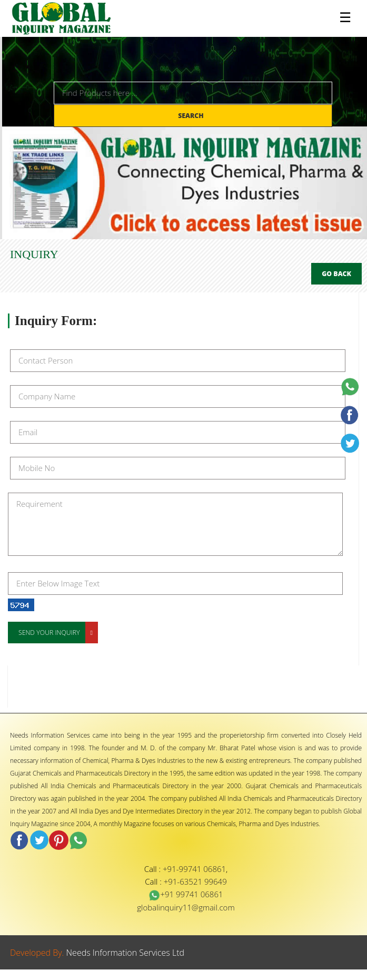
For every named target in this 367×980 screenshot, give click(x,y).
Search (192, 116)
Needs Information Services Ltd (126, 953)
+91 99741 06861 (186, 894)
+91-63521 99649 (195, 881)
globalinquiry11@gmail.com (186, 907)
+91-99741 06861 (194, 869)
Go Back (336, 274)
